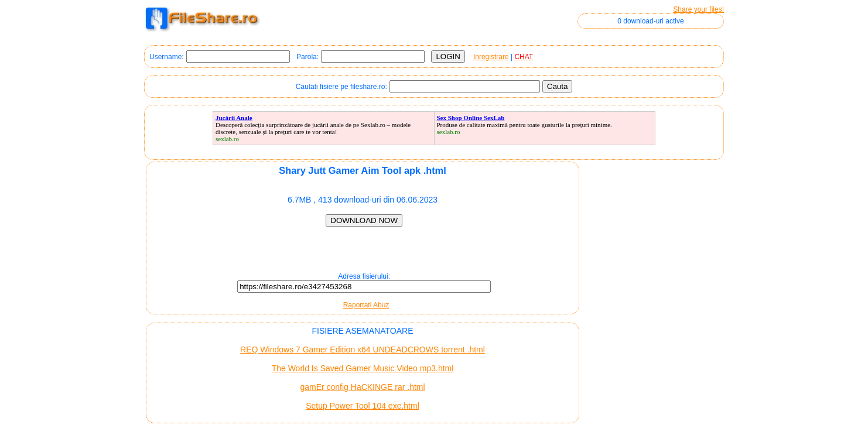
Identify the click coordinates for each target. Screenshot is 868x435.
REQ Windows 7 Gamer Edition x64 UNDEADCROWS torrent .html (363, 350)
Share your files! (698, 9)
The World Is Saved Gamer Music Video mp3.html (363, 368)
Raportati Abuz (366, 305)
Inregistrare (491, 57)
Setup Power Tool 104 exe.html (363, 406)
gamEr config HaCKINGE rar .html (362, 387)
